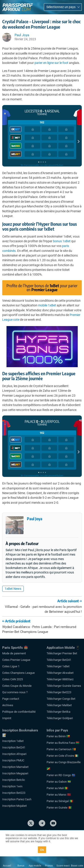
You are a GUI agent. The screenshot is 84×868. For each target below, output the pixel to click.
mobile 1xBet (47, 305)
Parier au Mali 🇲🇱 (57, 788)
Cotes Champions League (18, 673)
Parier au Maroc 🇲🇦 (59, 795)
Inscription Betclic (14, 780)
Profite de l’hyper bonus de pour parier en (42, 288)
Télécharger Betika (58, 712)
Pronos (49, 866)
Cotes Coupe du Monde (17, 686)
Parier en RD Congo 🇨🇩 (61, 775)
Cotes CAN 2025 (13, 679)
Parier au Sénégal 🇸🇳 (60, 801)
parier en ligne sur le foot (51, 63)
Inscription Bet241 (14, 747)
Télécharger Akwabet (60, 673)
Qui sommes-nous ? (15, 692)
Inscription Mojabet (14, 806)
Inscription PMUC (13, 760)
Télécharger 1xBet (58, 666)
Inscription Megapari (15, 773)
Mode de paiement (14, 653)
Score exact (63, 866)
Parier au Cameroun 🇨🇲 (61, 749)
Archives (8, 705)
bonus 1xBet (62, 241)
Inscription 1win (12, 786)
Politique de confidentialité (19, 712)
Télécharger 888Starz (60, 679)
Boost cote (77, 866)
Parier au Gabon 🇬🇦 (59, 782)
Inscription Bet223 (14, 793)
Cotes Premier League (16, 660)
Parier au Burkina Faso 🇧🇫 (63, 743)
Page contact (11, 699)
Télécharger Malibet (59, 705)
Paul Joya (35, 519)
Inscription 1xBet (13, 741)
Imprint (7, 718)
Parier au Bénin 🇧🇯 (58, 736)
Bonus (21, 866)
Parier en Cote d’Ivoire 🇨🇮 (62, 756)
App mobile (35, 866)
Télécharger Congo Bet (61, 699)
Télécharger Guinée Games (64, 686)
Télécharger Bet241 (59, 660)
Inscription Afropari (14, 754)
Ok (42, 850)
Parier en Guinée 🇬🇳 (59, 808)
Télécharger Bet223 (59, 692)
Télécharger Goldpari (60, 718)
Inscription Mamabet (15, 767)
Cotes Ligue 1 (11, 666)
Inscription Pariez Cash (17, 799)
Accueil (7, 866)
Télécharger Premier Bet (62, 653)
